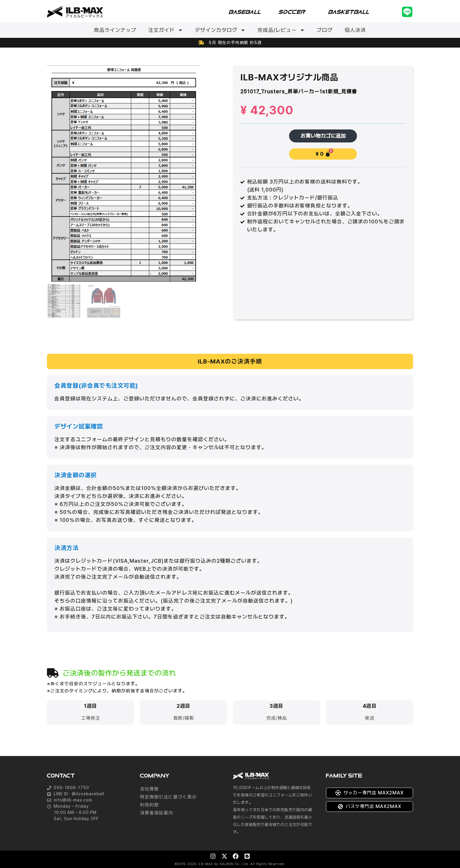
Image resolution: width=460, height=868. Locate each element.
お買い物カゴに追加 (323, 136)
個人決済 (355, 30)
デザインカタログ (220, 30)
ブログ (325, 30)
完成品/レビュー (281, 30)
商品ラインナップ (115, 30)
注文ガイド (166, 30)
